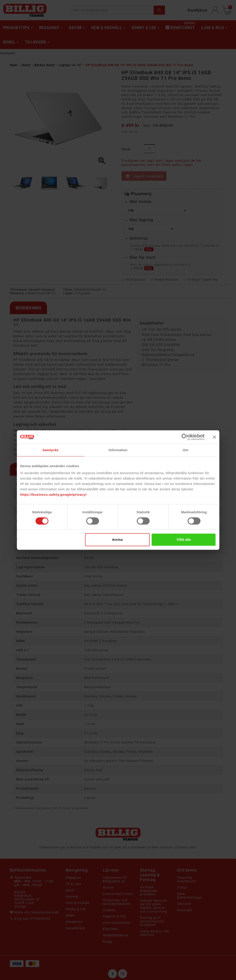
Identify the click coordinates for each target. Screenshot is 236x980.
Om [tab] (185, 450)
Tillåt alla (184, 540)
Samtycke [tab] (51, 450)
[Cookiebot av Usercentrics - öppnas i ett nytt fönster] (185, 437)
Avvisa (117, 540)
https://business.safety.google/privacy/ (53, 495)
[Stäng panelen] (214, 437)
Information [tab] (118, 450)
